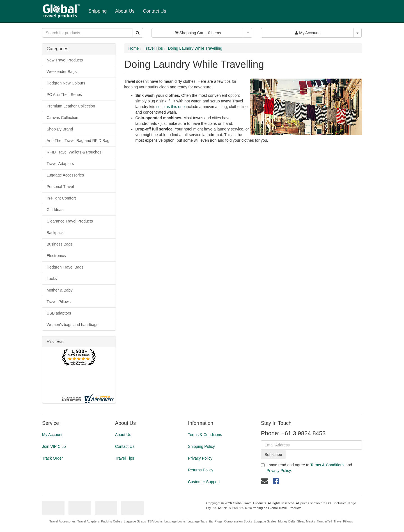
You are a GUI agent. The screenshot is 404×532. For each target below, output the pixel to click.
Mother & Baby (60, 290)
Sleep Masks (306, 521)
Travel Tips (153, 48)
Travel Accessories (62, 521)
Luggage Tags (197, 521)
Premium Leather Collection (71, 106)
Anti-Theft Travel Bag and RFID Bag (78, 141)
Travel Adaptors (60, 164)
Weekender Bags (62, 72)
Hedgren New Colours (66, 83)
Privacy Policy (200, 458)
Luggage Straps (135, 521)
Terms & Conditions (205, 435)
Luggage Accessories (65, 175)
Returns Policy (201, 470)
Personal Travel (60, 187)
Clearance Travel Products (70, 221)
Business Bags (60, 244)
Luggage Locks (175, 521)
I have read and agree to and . (307, 468)
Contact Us (154, 11)
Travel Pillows (59, 302)
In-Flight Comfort (61, 198)
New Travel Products (65, 60)
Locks (52, 279)
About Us (125, 11)
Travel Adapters (88, 521)
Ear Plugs (216, 521)
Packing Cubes (112, 521)
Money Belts (287, 521)
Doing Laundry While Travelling (195, 48)
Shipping (97, 11)
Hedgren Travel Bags (65, 267)
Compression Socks (238, 521)
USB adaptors (59, 313)
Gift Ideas (55, 210)
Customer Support (204, 482)
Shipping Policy (201, 446)
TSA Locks (155, 521)
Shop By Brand (60, 129)
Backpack (55, 233)
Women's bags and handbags (73, 325)
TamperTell (324, 521)
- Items (198, 33)
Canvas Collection (62, 118)
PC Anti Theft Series (64, 95)
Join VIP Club (54, 446)
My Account (52, 435)
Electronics (56, 256)
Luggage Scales (265, 521)
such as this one (170, 107)
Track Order (52, 458)
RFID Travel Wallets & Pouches (74, 152)
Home (134, 48)
